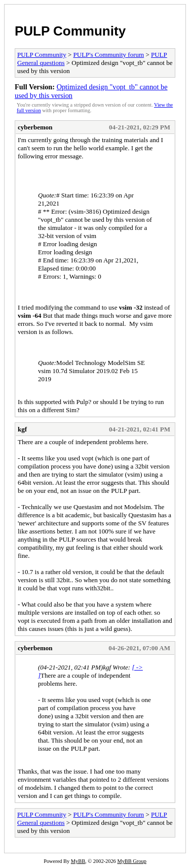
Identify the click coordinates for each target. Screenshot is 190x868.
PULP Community (70, 31)
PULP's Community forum (109, 55)
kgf (22, 429)
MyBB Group (131, 861)
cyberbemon (35, 127)
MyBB (78, 861)
